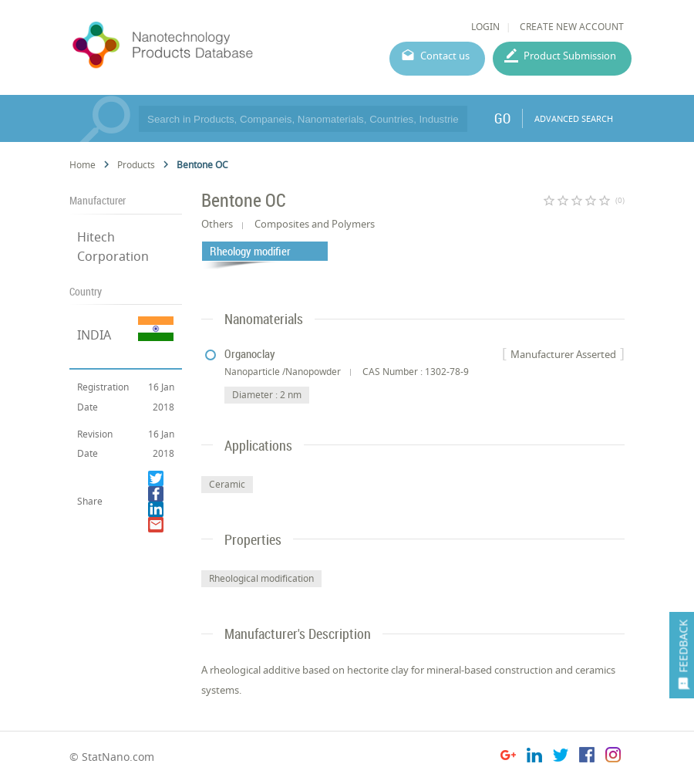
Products (136, 165)
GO (502, 118)
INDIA (94, 335)
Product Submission (570, 56)
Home (83, 165)
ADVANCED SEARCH (574, 118)
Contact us (445, 56)
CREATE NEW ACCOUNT (572, 27)
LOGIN (485, 27)
